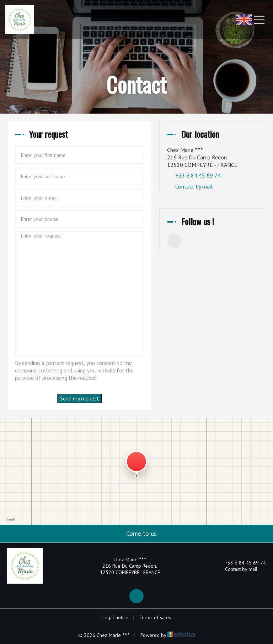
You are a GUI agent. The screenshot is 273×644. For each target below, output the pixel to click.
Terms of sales (155, 617)
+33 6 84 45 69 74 (241, 563)
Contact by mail (194, 186)
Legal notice (115, 617)
